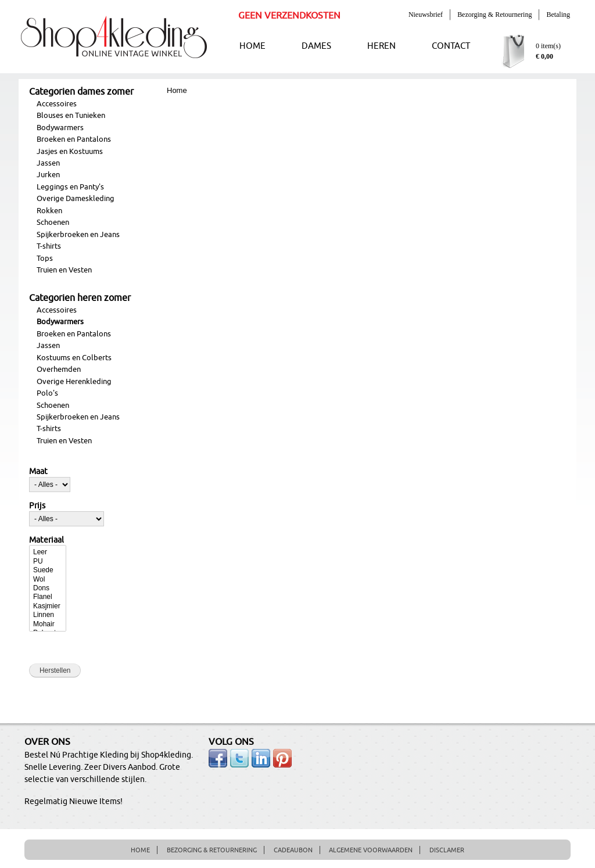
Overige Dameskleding (76, 199)
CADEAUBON (293, 850)
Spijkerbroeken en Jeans (78, 235)
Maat (38, 472)
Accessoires (57, 104)
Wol (48, 580)
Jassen (48, 163)
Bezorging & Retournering (494, 15)
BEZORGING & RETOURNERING (212, 850)
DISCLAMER (447, 850)
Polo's (47, 393)
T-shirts (49, 246)
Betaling (558, 15)
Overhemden (59, 370)
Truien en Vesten (64, 270)
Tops (45, 259)
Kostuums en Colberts (74, 358)
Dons (48, 588)
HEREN (381, 46)
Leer (48, 552)
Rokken (49, 211)
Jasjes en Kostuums (70, 152)
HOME (252, 46)
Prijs (37, 506)
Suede (48, 570)
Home (177, 90)
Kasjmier (48, 606)
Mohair (48, 624)
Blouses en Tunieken (71, 116)
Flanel (48, 597)
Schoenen (53, 223)
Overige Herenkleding (74, 382)
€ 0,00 (544, 56)
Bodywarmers (60, 128)
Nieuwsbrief (426, 15)
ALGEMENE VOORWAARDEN (371, 850)
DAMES (316, 46)
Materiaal (46, 540)
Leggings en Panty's (70, 187)
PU (48, 562)
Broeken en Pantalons (74, 139)
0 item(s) (548, 46)
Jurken (48, 175)
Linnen (48, 615)
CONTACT (451, 46)
